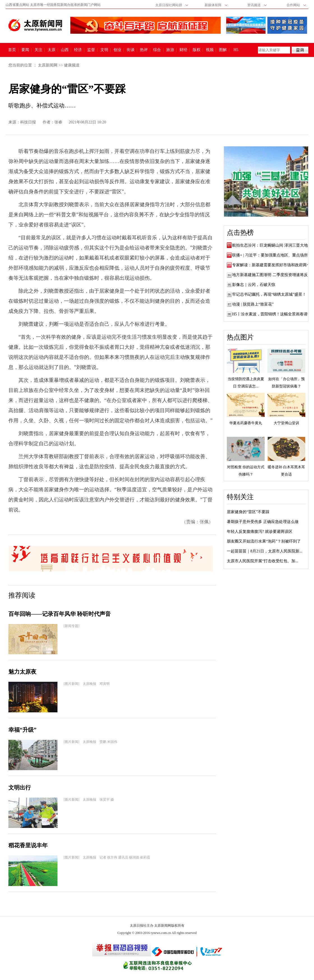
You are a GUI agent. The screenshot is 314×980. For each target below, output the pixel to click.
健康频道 (72, 65)
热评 (144, 50)
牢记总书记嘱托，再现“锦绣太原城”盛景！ (269, 294)
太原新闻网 (48, 65)
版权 (197, 50)
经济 (78, 50)
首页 (12, 50)
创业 (117, 50)
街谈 (131, 50)
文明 (104, 50)
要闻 (25, 50)
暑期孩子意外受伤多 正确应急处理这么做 (263, 522)
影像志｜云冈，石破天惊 (254, 285)
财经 (183, 50)
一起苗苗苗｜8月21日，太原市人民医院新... (265, 551)
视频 (210, 50)
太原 (52, 50)
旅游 (170, 50)
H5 (238, 50)
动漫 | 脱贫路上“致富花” (253, 304)
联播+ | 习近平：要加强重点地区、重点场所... (271, 255)
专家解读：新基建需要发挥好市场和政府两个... (273, 265)
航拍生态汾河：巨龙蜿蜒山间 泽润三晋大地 (270, 245)
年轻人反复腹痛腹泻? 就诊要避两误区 (260, 532)
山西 (65, 50)
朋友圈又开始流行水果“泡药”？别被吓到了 (264, 541)
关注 (38, 50)
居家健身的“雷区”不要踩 (248, 512)
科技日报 (28, 122)
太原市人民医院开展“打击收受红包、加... (263, 561)
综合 (157, 50)
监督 (91, 50)
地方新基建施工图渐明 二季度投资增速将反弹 (272, 275)
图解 (223, 50)
